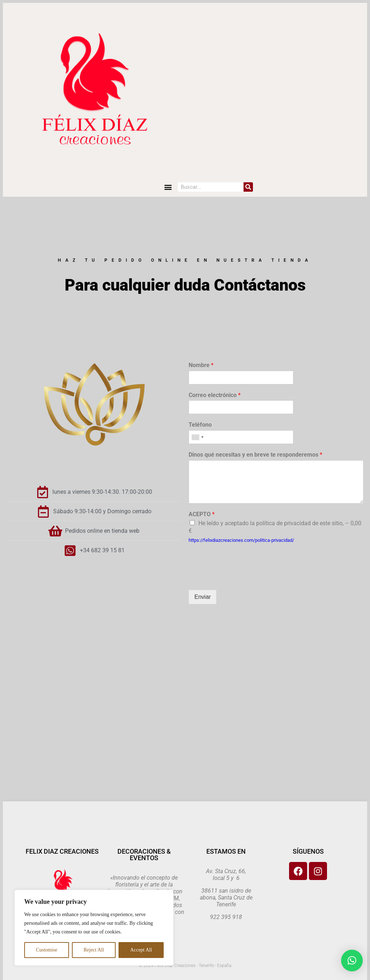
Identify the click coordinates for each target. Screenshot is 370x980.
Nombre (201, 365)
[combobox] (197, 437)
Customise (46, 950)
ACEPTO (202, 514)
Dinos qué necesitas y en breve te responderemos (255, 455)
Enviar (203, 597)
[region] (94, 928)
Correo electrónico (215, 395)
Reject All (94, 950)
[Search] (248, 187)
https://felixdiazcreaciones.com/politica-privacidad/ (241, 540)
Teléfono (200, 425)
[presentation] (244, 578)
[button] (168, 187)
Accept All (141, 950)
